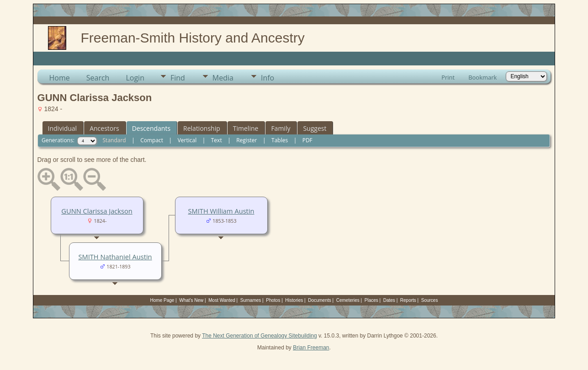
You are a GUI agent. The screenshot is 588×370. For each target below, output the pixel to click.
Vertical (187, 140)
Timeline (246, 128)
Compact (152, 140)
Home (60, 78)
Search (98, 78)
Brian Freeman (311, 348)
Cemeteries (348, 300)
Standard (114, 140)
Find (178, 78)
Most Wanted (222, 300)
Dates (389, 300)
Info (268, 78)
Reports (408, 300)
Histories (294, 300)
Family (281, 128)
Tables (280, 140)
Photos (273, 300)
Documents (320, 300)
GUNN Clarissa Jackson (97, 211)
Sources (430, 300)
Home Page (162, 300)
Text (217, 140)
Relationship (202, 128)
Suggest (315, 128)
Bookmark (482, 77)
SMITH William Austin (221, 211)
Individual (63, 128)
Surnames (251, 300)
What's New (191, 300)
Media (223, 78)
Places (371, 300)
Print (448, 77)
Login (135, 78)
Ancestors (104, 128)
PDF (307, 140)
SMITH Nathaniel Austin (115, 257)
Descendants (151, 128)
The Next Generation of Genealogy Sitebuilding (260, 336)
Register (246, 140)
